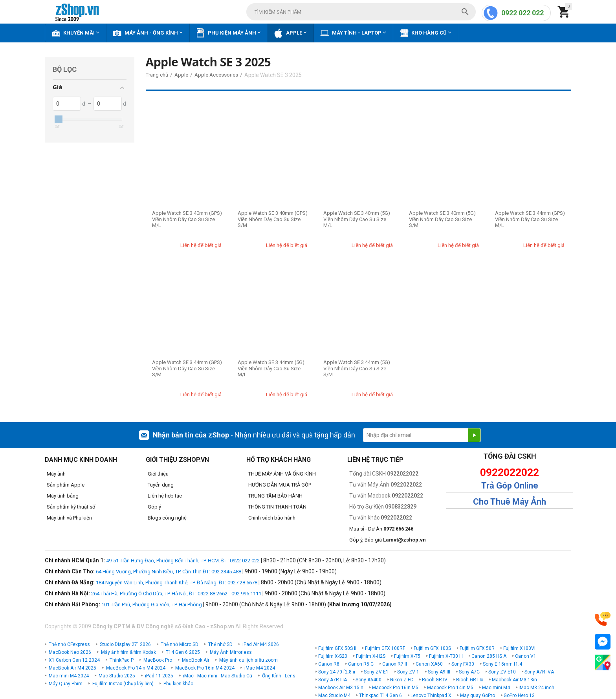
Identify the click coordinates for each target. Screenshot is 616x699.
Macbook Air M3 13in (514, 680)
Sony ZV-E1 (376, 672)
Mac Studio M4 (334, 695)
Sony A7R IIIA (333, 680)
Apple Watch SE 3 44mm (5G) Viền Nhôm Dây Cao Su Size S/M (357, 368)
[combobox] (361, 12)
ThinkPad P (122, 660)
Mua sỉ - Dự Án (381, 529)
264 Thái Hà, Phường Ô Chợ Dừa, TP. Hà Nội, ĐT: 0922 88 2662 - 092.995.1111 (176, 594)
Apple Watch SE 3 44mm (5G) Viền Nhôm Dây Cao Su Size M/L (271, 368)
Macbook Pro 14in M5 (450, 688)
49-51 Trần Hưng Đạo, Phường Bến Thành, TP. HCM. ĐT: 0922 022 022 (183, 561)
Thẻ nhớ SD (220, 644)
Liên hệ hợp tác (165, 496)
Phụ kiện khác (178, 684)
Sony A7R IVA (539, 672)
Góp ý (154, 507)
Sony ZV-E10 (502, 672)
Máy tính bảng (63, 496)
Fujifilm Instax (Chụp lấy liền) (123, 684)
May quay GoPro (478, 695)
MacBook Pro (158, 660)
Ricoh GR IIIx (470, 680)
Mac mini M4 (496, 688)
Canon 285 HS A (489, 656)
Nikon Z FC (402, 680)
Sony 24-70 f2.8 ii (337, 672)
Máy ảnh (56, 474)
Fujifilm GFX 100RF (385, 648)
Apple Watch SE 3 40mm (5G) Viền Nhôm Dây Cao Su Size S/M (442, 219)
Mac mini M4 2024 (69, 676)
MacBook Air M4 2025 (72, 668)
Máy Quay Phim (66, 684)
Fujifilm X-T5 (407, 656)
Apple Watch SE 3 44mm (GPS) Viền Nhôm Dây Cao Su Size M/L (530, 219)
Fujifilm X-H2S (371, 656)
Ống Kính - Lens (279, 676)
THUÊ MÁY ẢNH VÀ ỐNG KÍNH (282, 474)
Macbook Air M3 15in (341, 688)
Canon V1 (526, 656)
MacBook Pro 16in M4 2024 (205, 668)
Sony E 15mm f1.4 (502, 664)
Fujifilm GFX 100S (432, 648)
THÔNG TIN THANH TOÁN (277, 507)
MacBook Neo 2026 (70, 652)
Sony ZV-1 (408, 672)
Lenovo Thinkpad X (431, 695)
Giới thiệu (158, 474)
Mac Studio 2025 (117, 676)
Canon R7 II (395, 664)
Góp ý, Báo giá (388, 540)
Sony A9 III (439, 672)
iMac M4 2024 (260, 668)
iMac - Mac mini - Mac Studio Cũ (218, 676)
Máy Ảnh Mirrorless (231, 652)
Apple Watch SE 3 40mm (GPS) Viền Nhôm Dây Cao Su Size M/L (187, 219)
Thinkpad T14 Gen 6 (380, 695)
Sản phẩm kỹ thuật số (71, 507)
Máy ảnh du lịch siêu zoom (248, 660)
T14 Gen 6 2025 (183, 652)
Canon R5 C (361, 664)
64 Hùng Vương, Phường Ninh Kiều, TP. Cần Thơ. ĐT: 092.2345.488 (169, 572)
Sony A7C (469, 672)
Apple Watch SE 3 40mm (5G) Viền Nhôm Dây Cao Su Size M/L (357, 219)
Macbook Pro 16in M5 (395, 688)
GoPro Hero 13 (519, 695)
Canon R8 (329, 664)
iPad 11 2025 (159, 676)
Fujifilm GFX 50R (477, 648)
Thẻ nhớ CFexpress (69, 644)
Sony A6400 (368, 680)
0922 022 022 (522, 13)
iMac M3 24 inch (536, 688)
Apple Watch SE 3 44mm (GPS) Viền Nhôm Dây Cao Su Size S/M (187, 368)
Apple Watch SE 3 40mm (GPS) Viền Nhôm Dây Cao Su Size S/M (273, 219)
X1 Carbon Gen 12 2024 (74, 660)
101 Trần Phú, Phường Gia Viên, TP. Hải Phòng (152, 605)
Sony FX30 (463, 664)
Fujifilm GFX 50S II (337, 648)
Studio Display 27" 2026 (125, 644)
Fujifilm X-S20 (333, 656)
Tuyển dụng (161, 485)
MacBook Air (196, 660)
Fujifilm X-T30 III (446, 656)
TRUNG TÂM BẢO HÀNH (275, 496)
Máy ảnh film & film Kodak (128, 652)
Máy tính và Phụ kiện (69, 518)
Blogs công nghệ (167, 518)
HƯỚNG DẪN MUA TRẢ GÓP (280, 485)
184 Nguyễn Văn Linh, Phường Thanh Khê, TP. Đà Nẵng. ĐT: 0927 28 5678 (177, 583)
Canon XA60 (429, 664)
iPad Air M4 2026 (261, 644)
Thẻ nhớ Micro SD (180, 644)
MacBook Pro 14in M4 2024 (136, 668)
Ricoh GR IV (435, 680)
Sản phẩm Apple (66, 485)
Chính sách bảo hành (272, 518)
